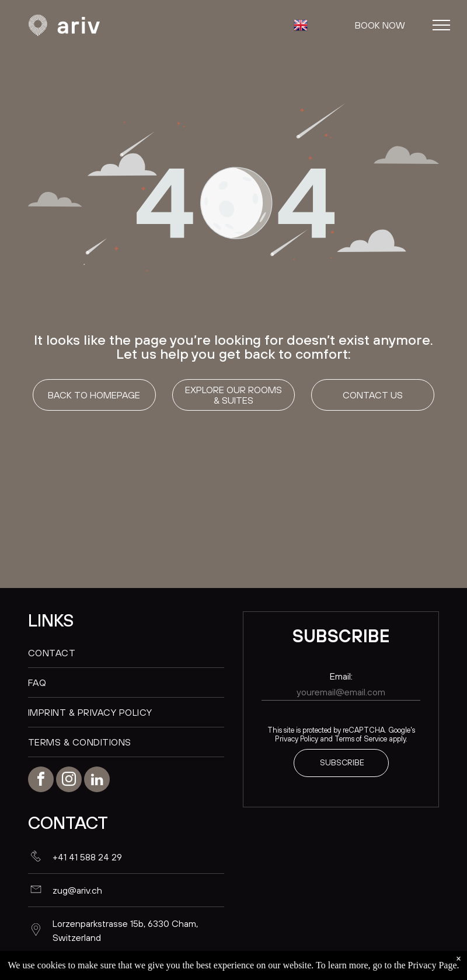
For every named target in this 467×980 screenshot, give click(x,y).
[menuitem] (126, 653)
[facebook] (41, 781)
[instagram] (69, 781)
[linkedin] (97, 781)
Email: (341, 676)
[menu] (441, 25)
